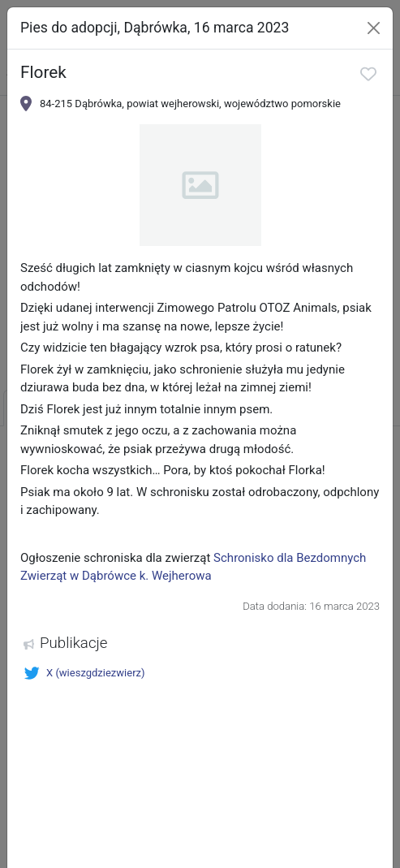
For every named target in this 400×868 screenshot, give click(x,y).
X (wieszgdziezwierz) (84, 673)
